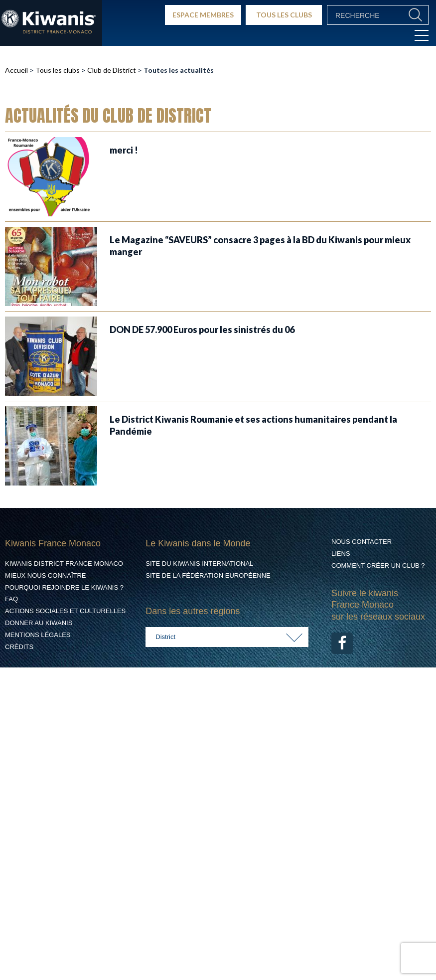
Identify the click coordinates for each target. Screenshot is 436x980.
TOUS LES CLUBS (284, 15)
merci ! (124, 150)
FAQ (11, 599)
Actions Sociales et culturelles (65, 611)
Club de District (112, 70)
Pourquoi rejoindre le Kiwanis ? (64, 587)
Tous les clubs (58, 70)
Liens (341, 554)
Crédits (19, 647)
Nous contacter (362, 542)
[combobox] (227, 637)
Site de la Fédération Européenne (208, 575)
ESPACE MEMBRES (203, 15)
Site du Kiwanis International (199, 564)
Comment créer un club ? (378, 566)
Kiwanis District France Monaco (64, 564)
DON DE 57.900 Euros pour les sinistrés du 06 (202, 329)
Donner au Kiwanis (39, 623)
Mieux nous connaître (46, 575)
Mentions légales (38, 635)
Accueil (16, 70)
